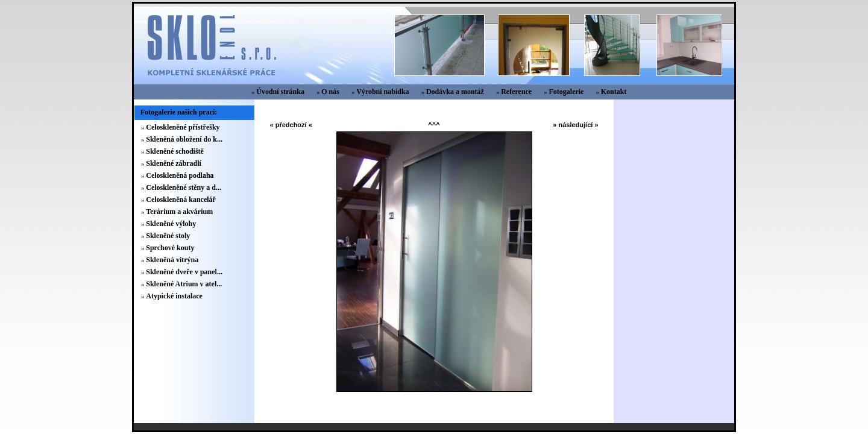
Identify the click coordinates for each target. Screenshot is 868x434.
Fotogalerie (566, 92)
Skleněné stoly (168, 236)
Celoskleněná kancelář (181, 200)
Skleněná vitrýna (172, 260)
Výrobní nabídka (383, 92)
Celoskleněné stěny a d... (184, 187)
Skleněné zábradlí (174, 163)
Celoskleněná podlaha (180, 175)
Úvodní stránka (280, 92)
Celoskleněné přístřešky (183, 127)
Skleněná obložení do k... (184, 139)
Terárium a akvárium (179, 212)
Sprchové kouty (170, 248)
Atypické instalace (174, 296)
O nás (330, 92)
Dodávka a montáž (455, 92)
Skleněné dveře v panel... (184, 272)
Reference (516, 92)
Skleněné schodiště (175, 151)
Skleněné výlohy (171, 224)
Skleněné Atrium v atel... (184, 284)
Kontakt (614, 92)
